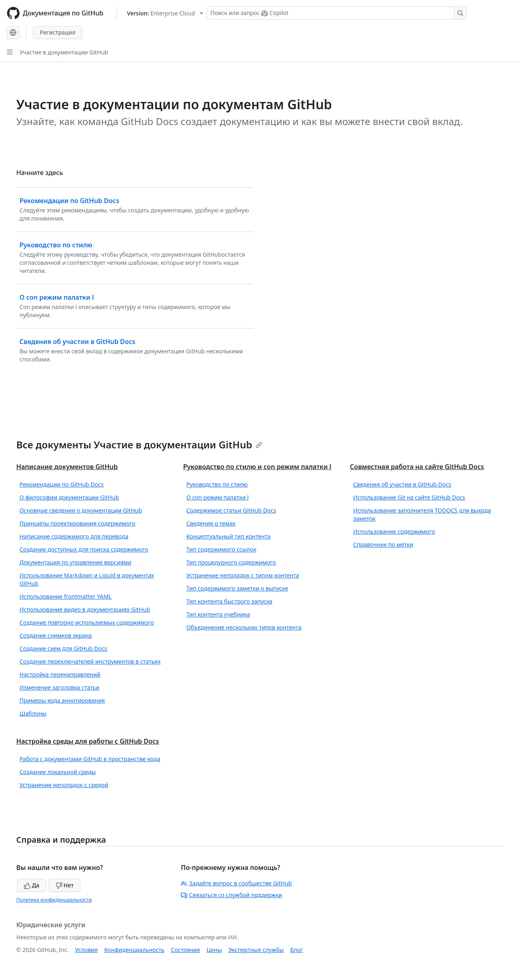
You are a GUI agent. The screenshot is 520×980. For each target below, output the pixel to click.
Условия (87, 950)
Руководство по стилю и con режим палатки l (257, 467)
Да (32, 885)
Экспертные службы (256, 950)
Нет (65, 885)
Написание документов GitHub (67, 467)
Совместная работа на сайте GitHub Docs (417, 467)
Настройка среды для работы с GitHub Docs (88, 741)
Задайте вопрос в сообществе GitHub (236, 883)
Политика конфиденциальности (54, 900)
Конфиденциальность (134, 950)
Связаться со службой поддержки (231, 895)
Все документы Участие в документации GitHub (139, 445)
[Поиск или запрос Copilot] (337, 13)
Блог (296, 950)
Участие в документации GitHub (64, 52)
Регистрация (58, 32)
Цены (214, 950)
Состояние (186, 950)
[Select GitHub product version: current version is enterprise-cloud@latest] (165, 13)
